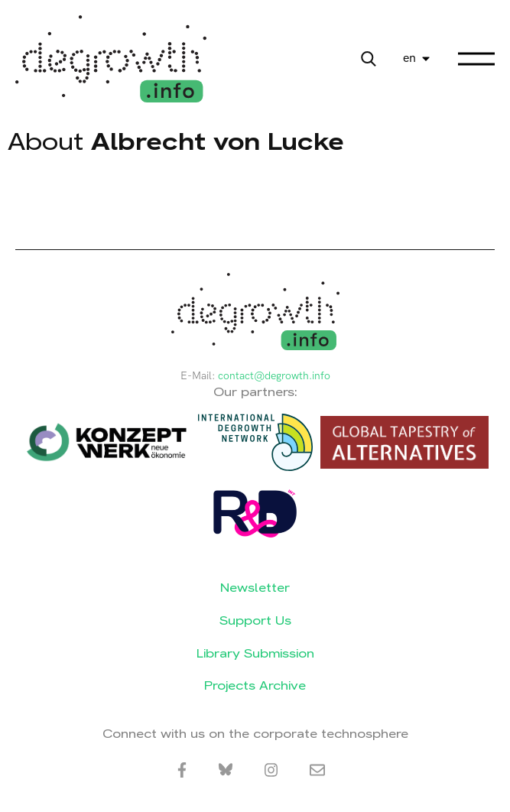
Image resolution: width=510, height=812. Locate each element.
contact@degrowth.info (274, 376)
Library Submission (255, 653)
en (409, 58)
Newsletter (255, 588)
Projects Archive (255, 685)
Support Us (255, 620)
